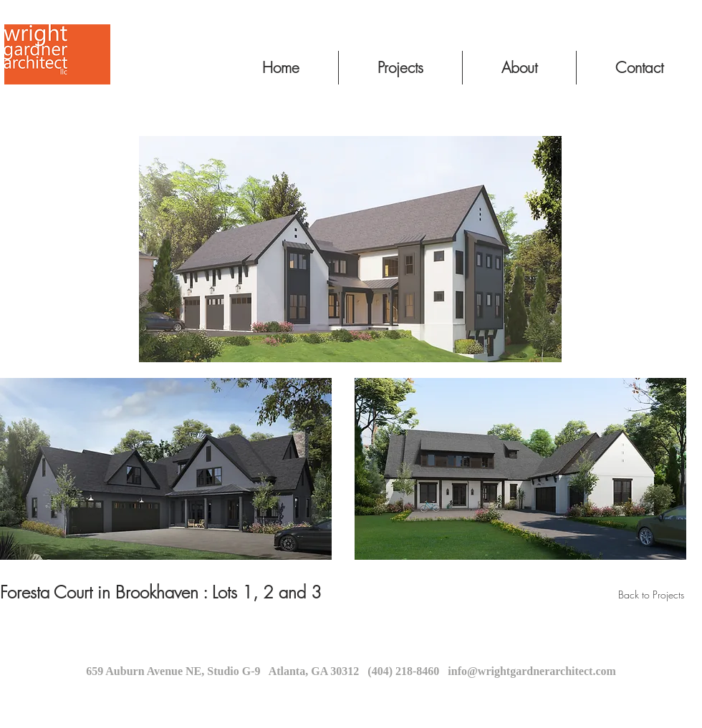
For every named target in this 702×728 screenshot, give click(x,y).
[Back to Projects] (651, 595)
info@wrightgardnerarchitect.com (532, 671)
